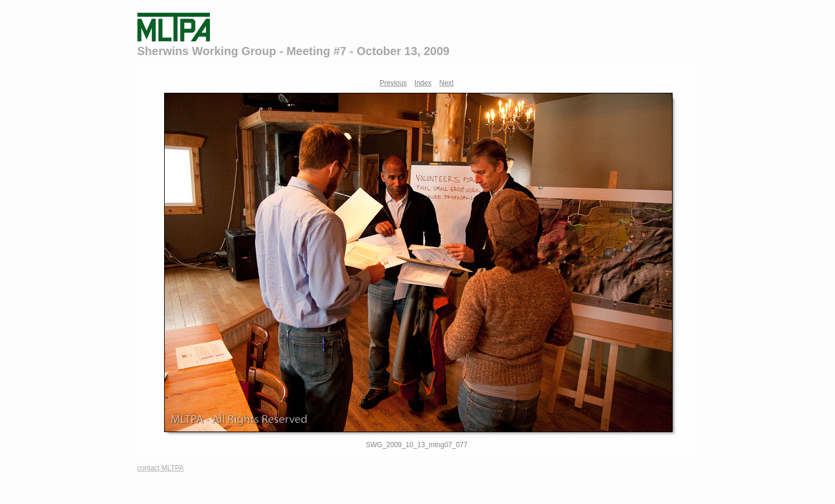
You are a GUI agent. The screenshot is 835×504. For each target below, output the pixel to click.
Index (423, 83)
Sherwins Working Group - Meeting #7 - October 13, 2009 (294, 51)
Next (447, 83)
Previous (393, 83)
